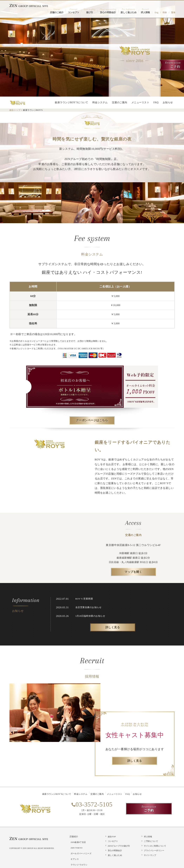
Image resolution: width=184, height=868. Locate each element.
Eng (160, 7)
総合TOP (112, 836)
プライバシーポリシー (154, 849)
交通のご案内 (120, 102)
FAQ (156, 102)
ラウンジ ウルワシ (80, 856)
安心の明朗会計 (115, 849)
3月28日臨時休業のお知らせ (91, 616)
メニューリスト (140, 102)
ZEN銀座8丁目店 (79, 840)
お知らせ (168, 102)
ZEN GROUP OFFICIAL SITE (29, 6)
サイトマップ (150, 854)
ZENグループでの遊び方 (119, 845)
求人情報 (148, 836)
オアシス (76, 852)
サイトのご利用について (155, 845)
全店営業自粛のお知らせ (89, 607)
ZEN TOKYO (78, 844)
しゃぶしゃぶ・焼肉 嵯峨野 (84, 860)
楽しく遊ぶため (115, 854)
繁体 (174, 7)
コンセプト (113, 840)
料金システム (100, 102)
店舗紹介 (74, 836)
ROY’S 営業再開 (85, 599)
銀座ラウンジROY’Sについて (72, 102)
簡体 (167, 7)
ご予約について (151, 840)
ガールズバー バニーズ (82, 848)
